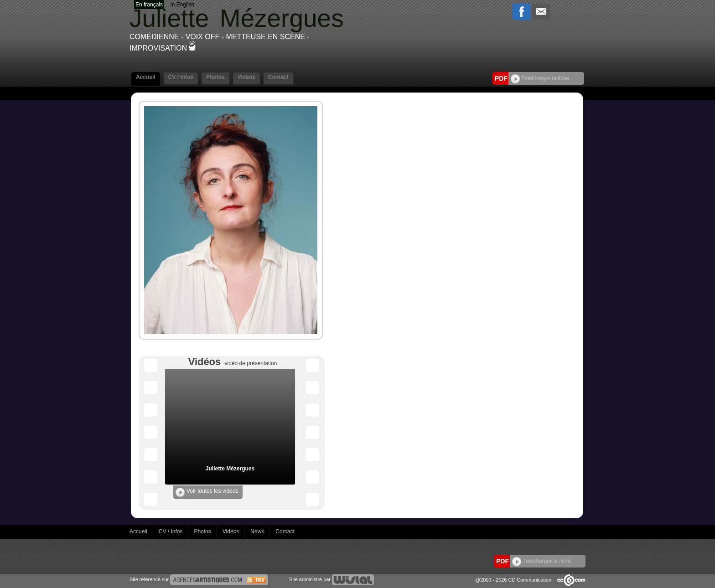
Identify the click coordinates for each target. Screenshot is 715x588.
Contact (278, 77)
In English (182, 5)
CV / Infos (181, 77)
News (258, 531)
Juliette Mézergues (230, 469)
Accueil (146, 77)
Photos (215, 77)
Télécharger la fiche (540, 78)
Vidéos (246, 77)
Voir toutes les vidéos (207, 492)
